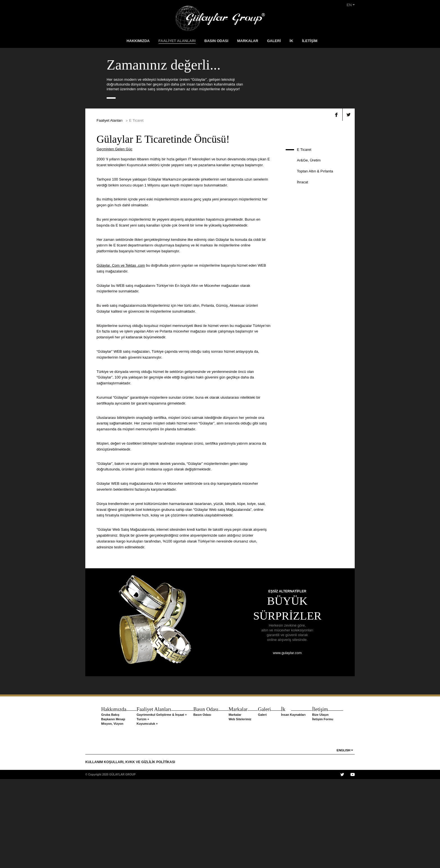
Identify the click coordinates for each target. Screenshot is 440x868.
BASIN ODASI (216, 41)
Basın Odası (201, 804)
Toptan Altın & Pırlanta (315, 260)
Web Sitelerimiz (240, 808)
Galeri (263, 804)
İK (291, 41)
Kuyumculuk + (146, 812)
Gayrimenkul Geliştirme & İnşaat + (161, 804)
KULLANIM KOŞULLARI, (105, 851)
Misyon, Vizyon (111, 812)
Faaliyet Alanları (110, 209)
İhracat (302, 271)
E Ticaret (304, 238)
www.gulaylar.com (287, 742)
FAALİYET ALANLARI (177, 41)
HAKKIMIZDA (138, 41)
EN (351, 5)
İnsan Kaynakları (295, 804)
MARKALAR (248, 41)
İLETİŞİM (310, 41)
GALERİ (274, 41)
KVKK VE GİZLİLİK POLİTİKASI (150, 851)
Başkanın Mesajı (112, 808)
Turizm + (142, 808)
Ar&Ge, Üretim (309, 249)
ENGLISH (344, 839)
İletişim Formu (324, 808)
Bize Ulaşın (322, 804)
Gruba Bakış (109, 804)
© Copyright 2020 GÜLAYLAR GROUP (110, 863)
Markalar (235, 804)
